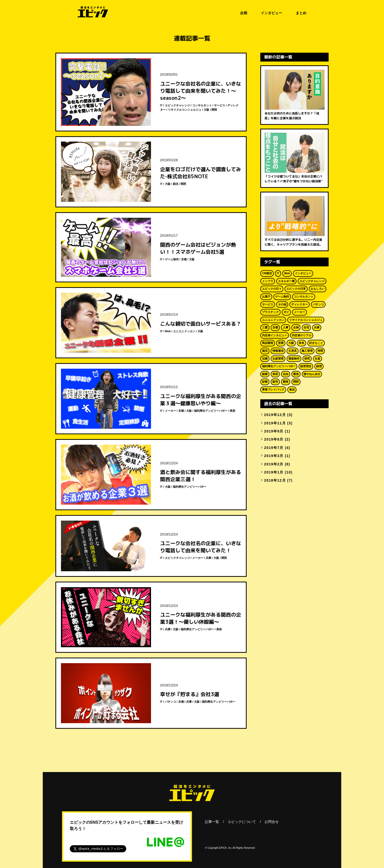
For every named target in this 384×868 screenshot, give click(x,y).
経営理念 (306, 366)
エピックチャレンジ (177, 105)
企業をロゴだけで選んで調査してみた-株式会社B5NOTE (201, 173)
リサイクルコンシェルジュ (185, 110)
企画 (244, 13)
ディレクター (300, 304)
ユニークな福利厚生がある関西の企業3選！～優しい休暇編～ (201, 618)
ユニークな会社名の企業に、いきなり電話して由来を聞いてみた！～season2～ (201, 91)
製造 (296, 374)
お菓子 (266, 297)
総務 (265, 374)
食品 (292, 389)
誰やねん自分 (312, 374)
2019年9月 (274, 431)
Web (168, 331)
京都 (184, 259)
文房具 (293, 351)
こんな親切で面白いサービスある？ (201, 324)
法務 (265, 359)
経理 (319, 366)
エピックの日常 (296, 289)
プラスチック (270, 312)
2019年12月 (275, 415)
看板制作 (294, 359)
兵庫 (208, 558)
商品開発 (268, 343)
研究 (307, 359)
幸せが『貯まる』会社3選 (190, 694)
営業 (281, 343)
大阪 (206, 110)
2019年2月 (274, 464)
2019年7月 (274, 448)
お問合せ (272, 822)
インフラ (268, 281)
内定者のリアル (302, 335)
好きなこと (316, 343)
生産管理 (278, 359)
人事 (286, 327)
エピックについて (242, 822)
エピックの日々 (272, 289)
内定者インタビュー (275, 335)
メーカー (170, 411)
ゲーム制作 (172, 259)
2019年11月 (275, 423)
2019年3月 (274, 456)
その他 (282, 304)
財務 (265, 382)
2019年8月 (274, 439)
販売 (275, 382)
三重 (265, 327)
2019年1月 (274, 472)
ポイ (286, 312)
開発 (286, 382)
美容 (232, 411)
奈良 (302, 343)
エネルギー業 (286, 281)
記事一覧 (212, 822)
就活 (176, 184)
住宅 (306, 327)
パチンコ (170, 702)
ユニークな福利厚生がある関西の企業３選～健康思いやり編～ (201, 400)
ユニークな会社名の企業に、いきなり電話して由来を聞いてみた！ (201, 547)
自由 (286, 374)
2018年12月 (275, 480)
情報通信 (278, 351)
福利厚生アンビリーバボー (211, 411)
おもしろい (318, 289)
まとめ (301, 13)
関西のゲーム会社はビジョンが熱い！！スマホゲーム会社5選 (198, 248)
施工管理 (307, 351)
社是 (317, 359)
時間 (320, 351)
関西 (214, 110)
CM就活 (267, 273)
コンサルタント (202, 105)
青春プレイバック (273, 389)
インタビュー (271, 13)
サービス (220, 105)
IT (161, 105)
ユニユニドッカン (184, 331)
